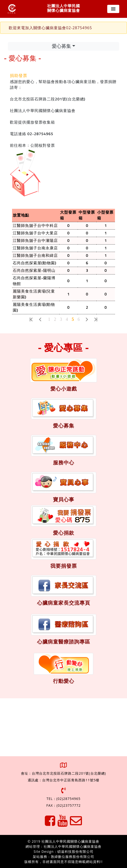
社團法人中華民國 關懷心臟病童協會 (64, 8)
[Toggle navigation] (113, 9)
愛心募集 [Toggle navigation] (61, 46)
